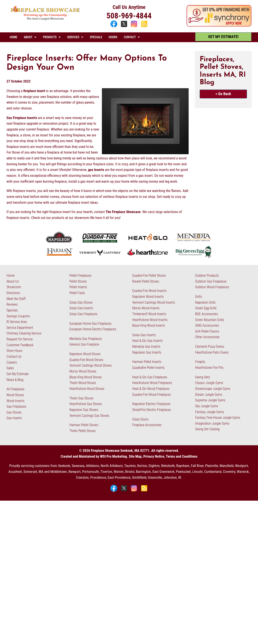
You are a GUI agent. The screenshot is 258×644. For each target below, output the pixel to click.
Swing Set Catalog (207, 429)
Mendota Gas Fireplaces (86, 339)
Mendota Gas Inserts (146, 347)
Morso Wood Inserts (146, 308)
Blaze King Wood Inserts (149, 325)
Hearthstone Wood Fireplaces (152, 383)
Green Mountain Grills (210, 320)
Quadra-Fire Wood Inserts (149, 291)
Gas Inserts (14, 418)
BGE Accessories (207, 314)
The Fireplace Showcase (123, 212)
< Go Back (223, 94)
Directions (13, 293)
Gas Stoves (14, 412)
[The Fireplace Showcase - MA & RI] (45, 19)
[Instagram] (135, 27)
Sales (10, 368)
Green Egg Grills (206, 308)
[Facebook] (114, 27)
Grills (199, 297)
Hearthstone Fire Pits (209, 368)
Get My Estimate (18, 374)
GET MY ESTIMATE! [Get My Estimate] (223, 37)
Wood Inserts (15, 401)
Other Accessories (207, 337)
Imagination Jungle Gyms (212, 423)
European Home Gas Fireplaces (90, 324)
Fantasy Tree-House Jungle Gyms (218, 418)
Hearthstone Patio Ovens (212, 352)
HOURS (113, 37)
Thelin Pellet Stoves (82, 431)
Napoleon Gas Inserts (147, 352)
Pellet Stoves (78, 281)
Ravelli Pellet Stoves (146, 281)
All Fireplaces (16, 389)
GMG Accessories (207, 325)
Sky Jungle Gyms (207, 406)
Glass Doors (140, 419)
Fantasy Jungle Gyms (210, 412)
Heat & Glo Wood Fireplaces (151, 389)
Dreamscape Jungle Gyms (213, 389)
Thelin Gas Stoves (81, 398)
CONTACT (130, 37)
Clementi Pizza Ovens (210, 347)
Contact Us (14, 357)
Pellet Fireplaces (80, 276)
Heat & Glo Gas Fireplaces (150, 377)
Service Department (20, 328)
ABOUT (28, 37)
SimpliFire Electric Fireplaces (152, 410)
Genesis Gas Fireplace (84, 344)
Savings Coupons (18, 316)
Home (11, 276)
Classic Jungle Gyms (209, 383)
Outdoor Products (207, 276)
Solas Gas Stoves (81, 302)
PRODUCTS (50, 37)
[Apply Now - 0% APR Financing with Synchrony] (219, 26)
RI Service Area (17, 322)
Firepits (200, 362)
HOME (14, 37)
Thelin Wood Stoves (83, 383)
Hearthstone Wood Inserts (150, 320)
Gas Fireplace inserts (22, 118)
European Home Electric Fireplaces (93, 329)
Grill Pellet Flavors (207, 331)
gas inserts (96, 170)
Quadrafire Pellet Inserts (148, 368)
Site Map (135, 456)
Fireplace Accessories (147, 425)
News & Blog (15, 380)
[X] (125, 27)
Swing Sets (203, 377)
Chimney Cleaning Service (24, 333)
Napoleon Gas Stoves (84, 410)
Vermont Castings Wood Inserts (154, 302)
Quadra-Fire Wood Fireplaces (152, 395)
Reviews (12, 304)
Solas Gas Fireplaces (83, 314)
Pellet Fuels (77, 293)
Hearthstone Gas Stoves (86, 404)
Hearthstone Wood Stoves (87, 389)
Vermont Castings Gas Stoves (89, 416)
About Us (13, 281)
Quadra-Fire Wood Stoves (86, 360)
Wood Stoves (15, 395)
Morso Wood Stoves (83, 371)
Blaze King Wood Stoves (86, 377)
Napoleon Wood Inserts (148, 297)
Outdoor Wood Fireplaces (212, 287)
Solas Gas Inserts (81, 308)
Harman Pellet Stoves (84, 425)
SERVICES (73, 37)
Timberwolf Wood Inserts (149, 314)
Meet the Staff (16, 299)
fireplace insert (34, 91)
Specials (12, 310)
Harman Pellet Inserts (147, 362)
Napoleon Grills (205, 302)
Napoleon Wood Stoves (85, 354)
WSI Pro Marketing (113, 456)
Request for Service (20, 339)
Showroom (14, 287)
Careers (12, 362)
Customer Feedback (20, 345)
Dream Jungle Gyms (209, 395)
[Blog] (144, 27)
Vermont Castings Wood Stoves (91, 365)
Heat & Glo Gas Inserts (147, 341)
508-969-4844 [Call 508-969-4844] (129, 16)
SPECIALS (96, 37)
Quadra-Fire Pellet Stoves (149, 276)
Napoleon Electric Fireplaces (151, 404)
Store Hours (15, 351)
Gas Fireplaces (16, 406)
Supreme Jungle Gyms (210, 400)
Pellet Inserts (78, 287)
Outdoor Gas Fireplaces (211, 281)
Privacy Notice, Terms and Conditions (170, 456)
